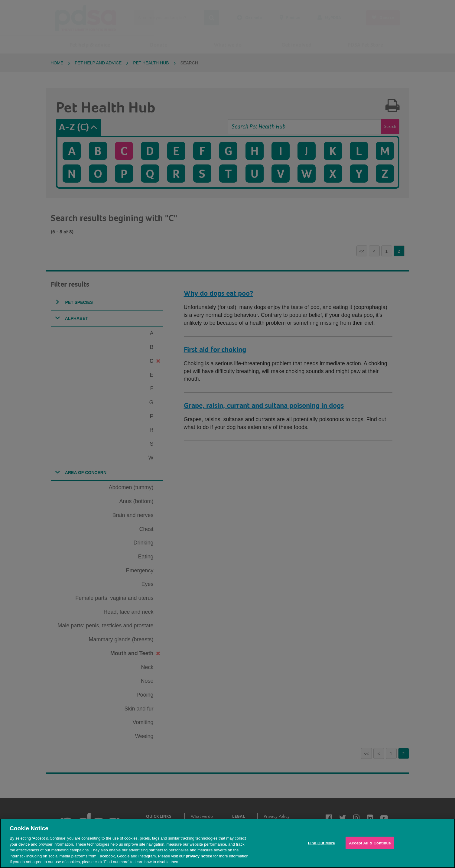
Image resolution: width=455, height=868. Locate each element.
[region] (227, 843)
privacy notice (199, 856)
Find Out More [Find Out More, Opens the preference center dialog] (321, 843)
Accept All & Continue (370, 843)
